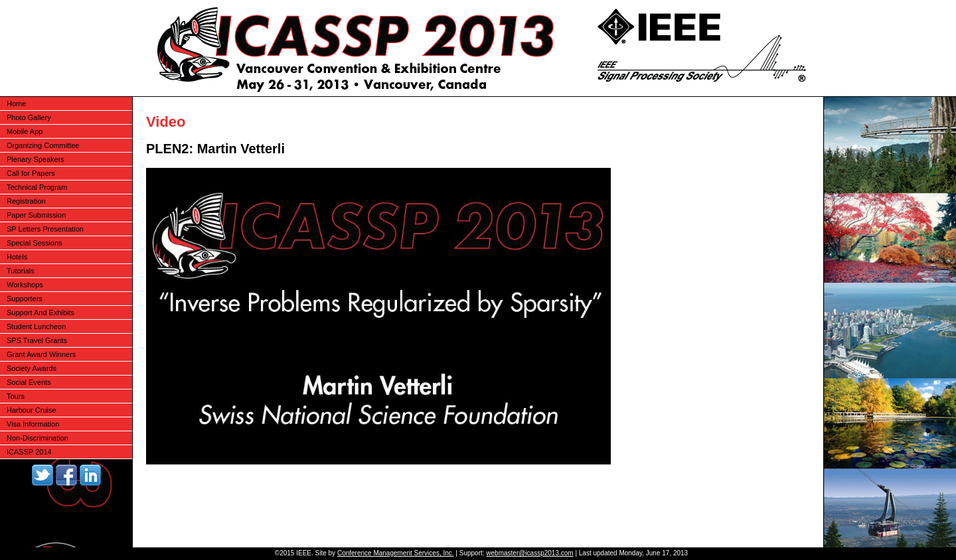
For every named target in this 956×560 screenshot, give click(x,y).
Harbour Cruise (32, 410)
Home (16, 104)
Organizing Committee (43, 145)
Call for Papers (31, 173)
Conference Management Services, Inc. (396, 553)
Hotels (17, 257)
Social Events (29, 382)
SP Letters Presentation (45, 229)
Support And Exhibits (40, 313)
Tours (16, 396)
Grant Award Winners (41, 354)
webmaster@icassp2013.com (529, 553)
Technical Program (37, 187)
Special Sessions (35, 243)
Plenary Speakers (36, 159)
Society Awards (32, 368)
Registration (26, 201)
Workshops (25, 285)
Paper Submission (36, 215)
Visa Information (33, 424)
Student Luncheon (36, 326)
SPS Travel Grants (37, 340)
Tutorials (21, 271)
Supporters (25, 299)
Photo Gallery (29, 117)
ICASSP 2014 (29, 452)
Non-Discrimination (38, 438)
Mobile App (25, 131)
